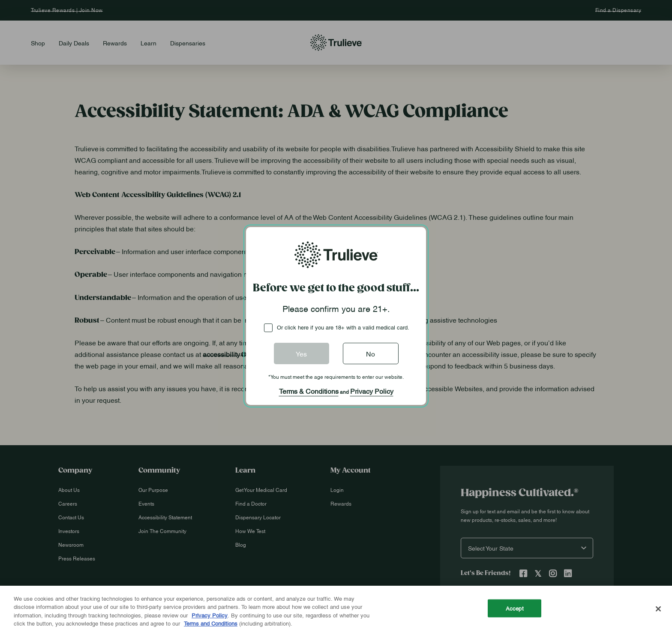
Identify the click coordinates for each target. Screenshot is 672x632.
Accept (515, 608)
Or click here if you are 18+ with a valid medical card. (343, 327)
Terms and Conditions (211, 623)
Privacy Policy (372, 391)
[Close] (658, 609)
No (370, 353)
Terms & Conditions (309, 391)
